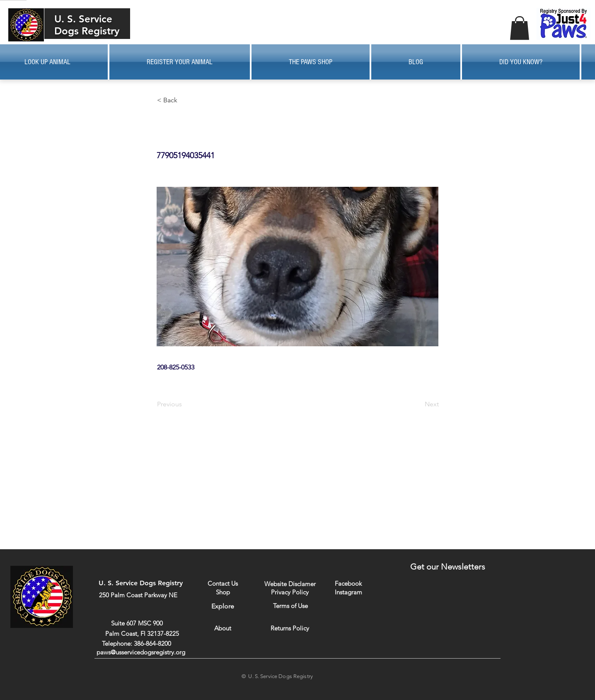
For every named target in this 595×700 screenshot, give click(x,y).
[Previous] (184, 404)
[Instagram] (348, 592)
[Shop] (223, 592)
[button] (520, 28)
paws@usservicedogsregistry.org (141, 652)
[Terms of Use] (290, 606)
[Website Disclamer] (290, 584)
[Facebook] (348, 583)
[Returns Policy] (290, 628)
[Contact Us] (223, 583)
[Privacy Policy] (290, 592)
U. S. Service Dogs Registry (87, 25)
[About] (223, 628)
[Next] (418, 404)
